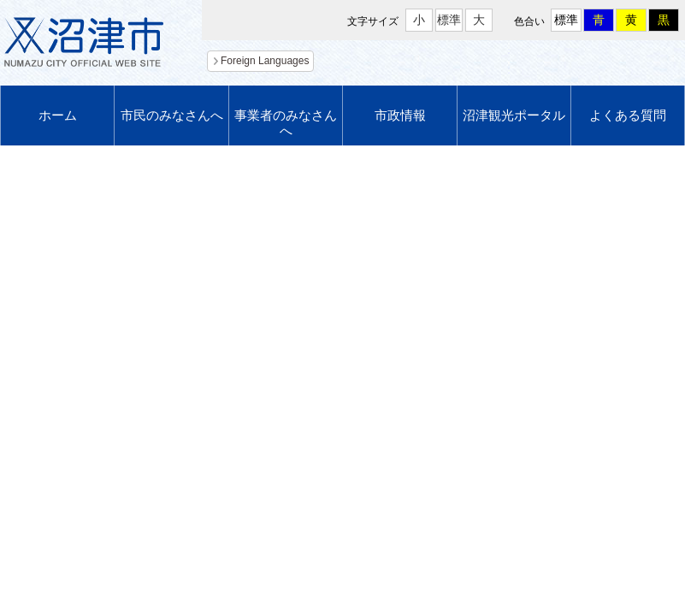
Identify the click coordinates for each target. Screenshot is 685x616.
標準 (449, 20)
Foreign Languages (265, 61)
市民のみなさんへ (172, 115)
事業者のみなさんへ (286, 123)
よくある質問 (628, 115)
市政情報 (400, 115)
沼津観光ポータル (514, 115)
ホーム (58, 115)
